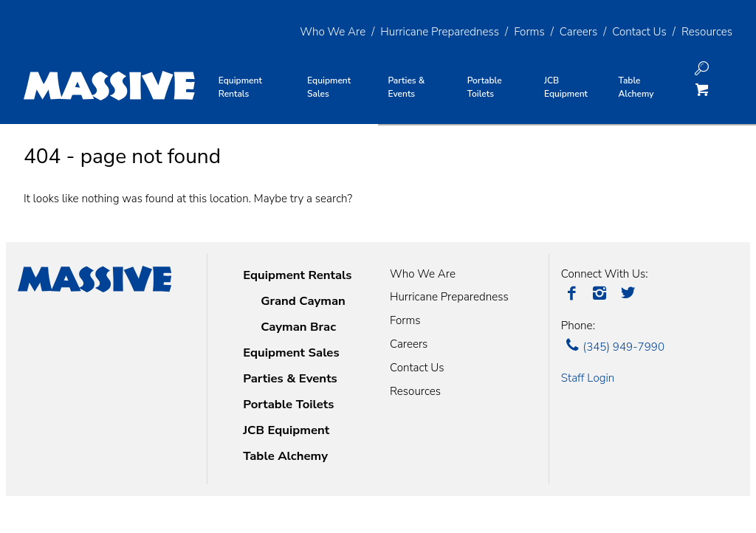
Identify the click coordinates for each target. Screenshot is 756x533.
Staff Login (588, 378)
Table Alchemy (285, 456)
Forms (529, 32)
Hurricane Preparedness (440, 32)
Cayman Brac (298, 327)
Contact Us (639, 32)
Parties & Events (290, 378)
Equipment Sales (291, 353)
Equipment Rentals (297, 275)
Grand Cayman (303, 301)
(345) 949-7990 (613, 347)
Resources (707, 32)
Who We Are (333, 32)
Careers (578, 32)
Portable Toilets (288, 404)
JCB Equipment (286, 430)
